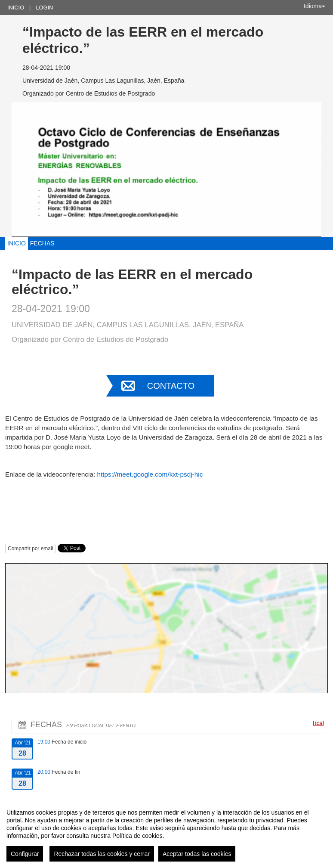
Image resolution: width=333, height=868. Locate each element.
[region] (166, 832)
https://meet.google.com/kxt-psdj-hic (150, 474)
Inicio (16, 8)
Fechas (42, 243)
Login (44, 8)
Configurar (25, 854)
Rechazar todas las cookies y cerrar (102, 854)
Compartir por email (30, 549)
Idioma (314, 6)
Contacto (171, 386)
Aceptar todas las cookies (197, 854)
